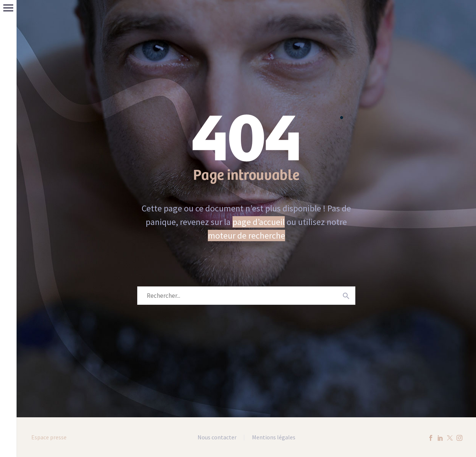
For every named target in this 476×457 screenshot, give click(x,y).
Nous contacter (217, 438)
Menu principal (8, 8)
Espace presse (49, 437)
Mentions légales (274, 438)
